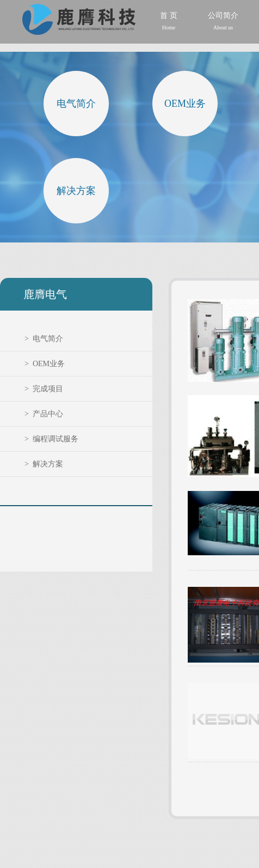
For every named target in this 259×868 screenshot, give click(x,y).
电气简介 (76, 104)
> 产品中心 (44, 414)
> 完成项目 (44, 389)
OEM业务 (185, 104)
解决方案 (76, 191)
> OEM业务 (45, 364)
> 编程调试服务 (51, 439)
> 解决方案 (44, 464)
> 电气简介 (44, 339)
